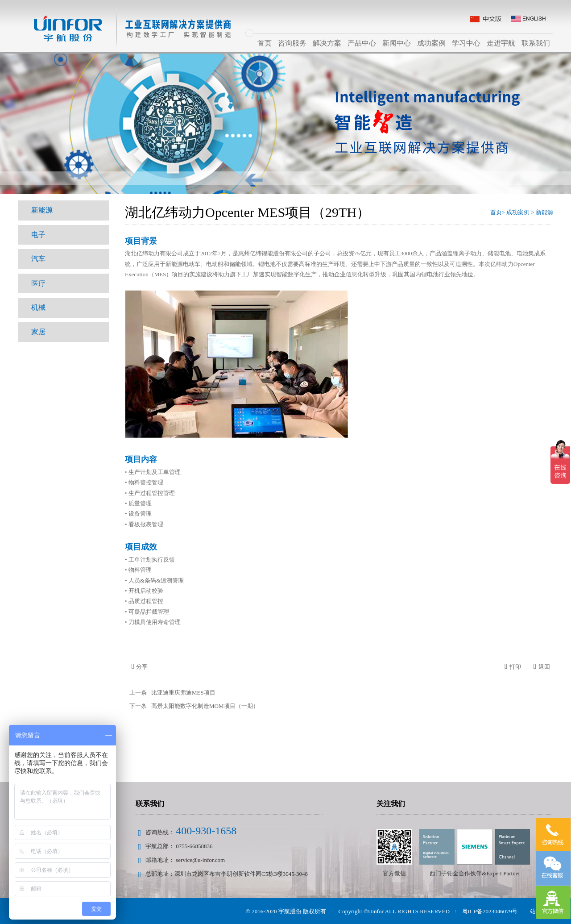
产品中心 (362, 43)
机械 (38, 306)
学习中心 (466, 43)
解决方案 (327, 43)
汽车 (38, 258)
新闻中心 (397, 43)
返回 (542, 667)
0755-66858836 (194, 846)
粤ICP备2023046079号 (490, 911)
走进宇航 (501, 43)
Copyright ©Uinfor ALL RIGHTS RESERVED (395, 911)
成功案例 (431, 43)
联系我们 (536, 43)
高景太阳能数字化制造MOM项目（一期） (205, 706)
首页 (265, 43)
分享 (140, 667)
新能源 (42, 210)
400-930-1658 (206, 831)
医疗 (38, 282)
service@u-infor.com (200, 860)
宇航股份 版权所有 (304, 911)
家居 (38, 331)
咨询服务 (292, 43)
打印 (513, 667)
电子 (38, 234)
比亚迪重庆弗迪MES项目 (183, 693)
